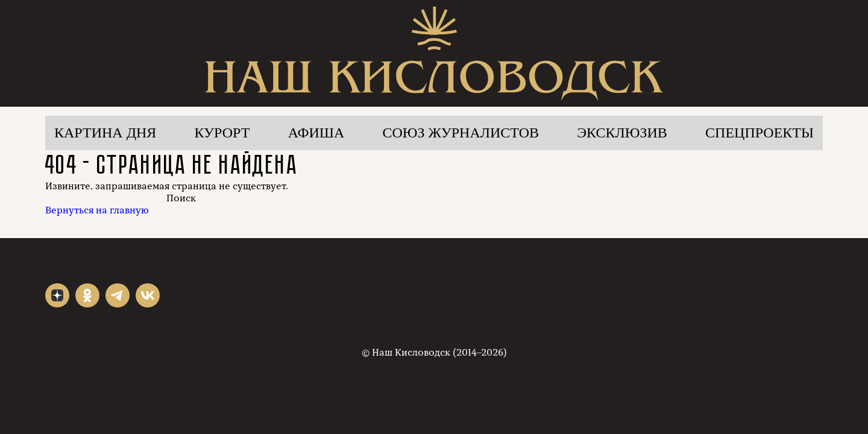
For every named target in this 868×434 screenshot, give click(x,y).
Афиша (316, 133)
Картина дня (105, 133)
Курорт (222, 133)
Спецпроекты (759, 133)
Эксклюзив (622, 133)
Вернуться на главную (97, 210)
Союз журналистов (461, 133)
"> (57, 295)
